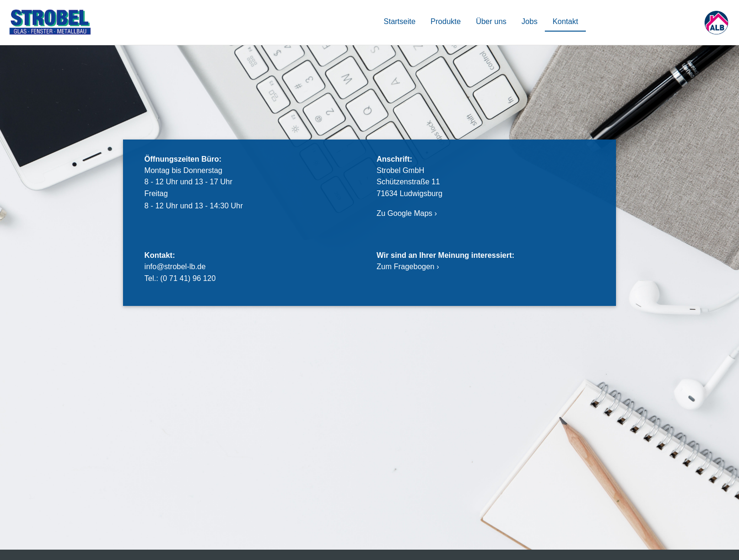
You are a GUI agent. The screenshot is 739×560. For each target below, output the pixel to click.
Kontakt (565, 21)
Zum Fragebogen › (408, 267)
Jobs (530, 21)
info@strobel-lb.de (175, 267)
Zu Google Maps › (407, 213)
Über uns (491, 21)
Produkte (446, 21)
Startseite (400, 21)
